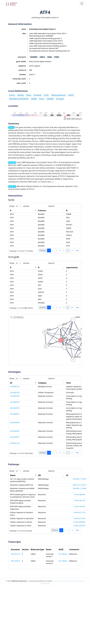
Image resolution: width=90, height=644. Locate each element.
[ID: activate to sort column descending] (24, 383)
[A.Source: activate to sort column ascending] (52, 211)
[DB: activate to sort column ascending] (52, 475)
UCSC (46, 95)
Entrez (12, 95)
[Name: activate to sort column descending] (24, 475)
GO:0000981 (15, 431)
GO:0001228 (15, 443)
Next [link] (77, 250)
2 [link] (53, 250)
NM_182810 (16, 561)
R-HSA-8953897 (80, 522)
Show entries (19, 206)
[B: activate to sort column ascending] (52, 268)
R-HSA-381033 (80, 506)
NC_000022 (63, 554)
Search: (64, 206)
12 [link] (72, 250)
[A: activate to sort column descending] (24, 211)
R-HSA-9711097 (80, 518)
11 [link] (72, 453)
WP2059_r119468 (80, 488)
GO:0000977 (15, 414)
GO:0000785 (15, 392)
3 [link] (56, 250)
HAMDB (50, 99)
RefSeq (21, 95)
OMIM (34, 99)
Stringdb (60, 99)
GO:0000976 (15, 396)
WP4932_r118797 (80, 479)
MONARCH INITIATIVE (19, 99)
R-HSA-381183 (80, 500)
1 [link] (49, 250)
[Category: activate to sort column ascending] (52, 383)
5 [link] (64, 250)
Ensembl (37, 95)
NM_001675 (16, 554)
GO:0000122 (15, 386)
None (29, 95)
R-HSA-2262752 (80, 526)
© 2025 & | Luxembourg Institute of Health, (45, 582)
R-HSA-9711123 (80, 512)
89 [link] (72, 307)
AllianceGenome (59, 95)
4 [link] (60, 250)
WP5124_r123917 (80, 485)
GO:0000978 (15, 423)
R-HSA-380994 (80, 494)
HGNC (71, 95)
